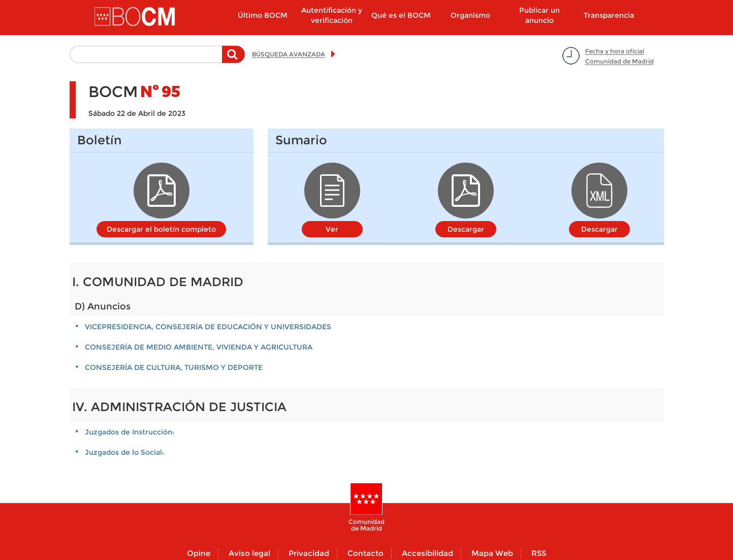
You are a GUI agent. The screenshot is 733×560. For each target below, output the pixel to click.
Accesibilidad (427, 553)
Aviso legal (249, 553)
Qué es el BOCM (401, 15)
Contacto (365, 553)
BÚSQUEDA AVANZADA (289, 54)
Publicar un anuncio (539, 15)
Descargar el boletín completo (161, 229)
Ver (332, 229)
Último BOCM (263, 15)
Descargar (466, 229)
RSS (539, 553)
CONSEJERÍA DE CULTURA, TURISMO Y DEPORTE (174, 367)
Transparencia (609, 15)
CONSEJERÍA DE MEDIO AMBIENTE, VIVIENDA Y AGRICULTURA (199, 347)
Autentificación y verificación (332, 15)
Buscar (233, 59)
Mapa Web (492, 553)
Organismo (470, 15)
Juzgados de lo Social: (124, 452)
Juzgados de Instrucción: (130, 432)
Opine (199, 553)
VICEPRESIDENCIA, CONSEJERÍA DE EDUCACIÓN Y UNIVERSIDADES (208, 327)
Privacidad (309, 553)
